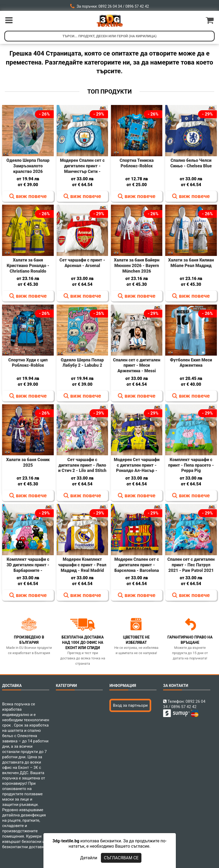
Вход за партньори (130, 705)
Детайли (89, 858)
